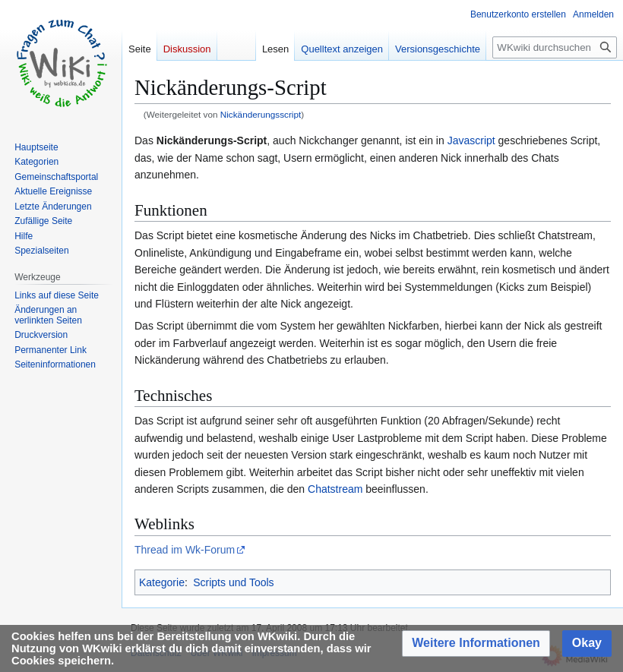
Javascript (471, 140)
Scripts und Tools (233, 582)
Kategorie (162, 582)
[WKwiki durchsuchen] (555, 47)
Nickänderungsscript (261, 114)
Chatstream (335, 489)
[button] (476, 644)
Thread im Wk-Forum (185, 550)
